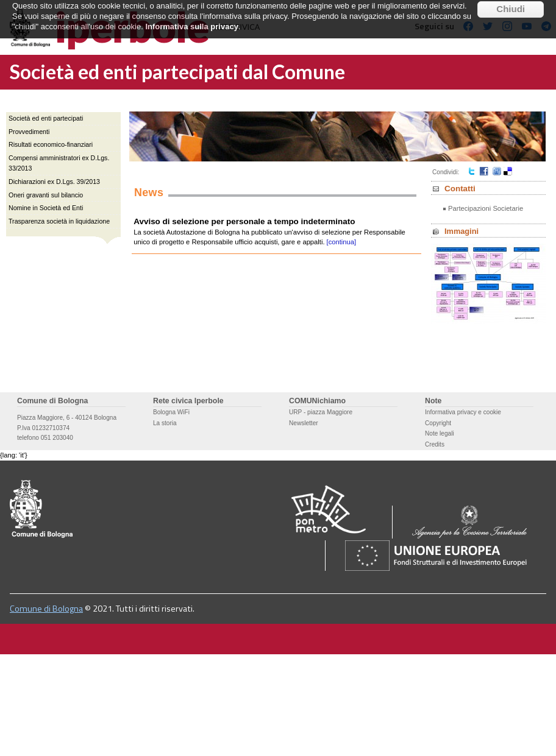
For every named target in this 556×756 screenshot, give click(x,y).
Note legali (440, 433)
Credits (435, 444)
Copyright (438, 423)
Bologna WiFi (171, 412)
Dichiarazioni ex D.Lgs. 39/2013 (54, 182)
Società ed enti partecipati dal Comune (177, 72)
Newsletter (304, 423)
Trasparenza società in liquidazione (59, 221)
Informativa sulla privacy (191, 17)
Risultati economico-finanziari (51, 144)
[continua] (342, 242)
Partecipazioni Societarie (486, 208)
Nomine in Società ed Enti (46, 208)
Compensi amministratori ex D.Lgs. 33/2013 (59, 163)
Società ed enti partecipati (46, 118)
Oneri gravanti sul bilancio (46, 195)
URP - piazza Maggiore (321, 412)
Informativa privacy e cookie (463, 412)
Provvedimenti (29, 132)
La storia (165, 423)
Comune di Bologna (46, 609)
